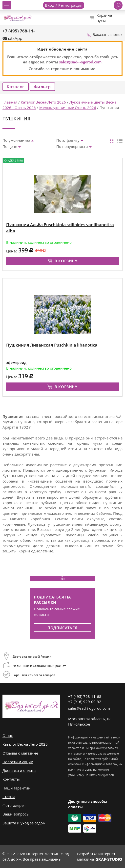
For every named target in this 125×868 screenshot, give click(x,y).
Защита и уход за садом (24, 823)
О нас (8, 735)
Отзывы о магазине (20, 753)
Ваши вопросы (16, 814)
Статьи (9, 797)
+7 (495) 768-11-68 (85, 696)
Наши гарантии (17, 788)
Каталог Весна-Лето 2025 (25, 744)
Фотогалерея (14, 805)
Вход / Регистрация (64, 5)
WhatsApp (12, 38)
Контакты (11, 779)
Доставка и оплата (19, 770)
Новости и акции (18, 762)
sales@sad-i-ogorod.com (80, 62)
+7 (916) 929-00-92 (85, 702)
